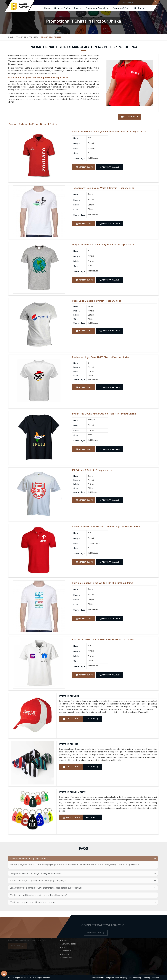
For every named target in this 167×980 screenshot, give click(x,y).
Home (47, 8)
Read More (92, 719)
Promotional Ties (69, 744)
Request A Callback (110, 167)
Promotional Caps (69, 696)
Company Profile (62, 8)
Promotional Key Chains (72, 792)
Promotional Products (97, 8)
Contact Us (140, 8)
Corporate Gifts (121, 8)
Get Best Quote (84, 167)
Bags (78, 8)
